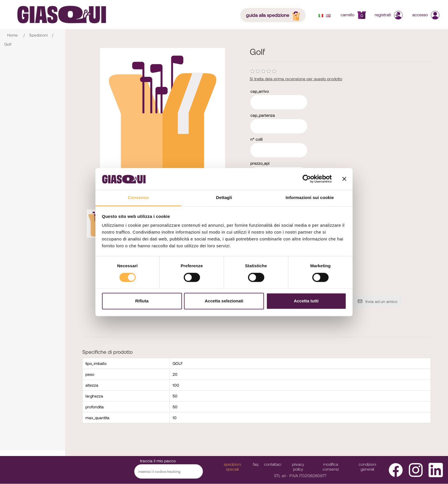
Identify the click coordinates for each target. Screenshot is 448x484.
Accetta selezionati (224, 301)
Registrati (389, 15)
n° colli (256, 139)
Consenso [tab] (138, 198)
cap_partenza (263, 115)
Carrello (353, 15)
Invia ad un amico (381, 301)
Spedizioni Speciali (232, 467)
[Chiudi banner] (344, 179)
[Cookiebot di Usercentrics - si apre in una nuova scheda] (307, 179)
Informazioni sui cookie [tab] (310, 198)
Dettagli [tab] (224, 198)
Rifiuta (142, 301)
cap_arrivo (260, 91)
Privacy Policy (298, 467)
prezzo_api (260, 163)
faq (256, 464)
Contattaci (273, 464)
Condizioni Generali (367, 467)
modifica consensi (331, 467)
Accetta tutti (306, 301)
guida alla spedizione (275, 15)
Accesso (426, 15)
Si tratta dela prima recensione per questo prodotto (296, 79)
